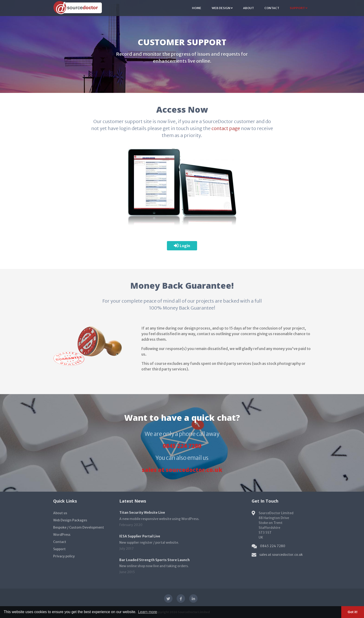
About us (60, 513)
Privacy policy (64, 556)
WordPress (62, 535)
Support (299, 8)
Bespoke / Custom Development (79, 527)
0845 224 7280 (182, 446)
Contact (272, 8)
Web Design (222, 8)
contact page (226, 128)
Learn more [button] (148, 612)
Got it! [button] (353, 612)
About (249, 8)
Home (197, 8)
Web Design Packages (70, 520)
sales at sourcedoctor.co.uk (182, 470)
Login (182, 246)
